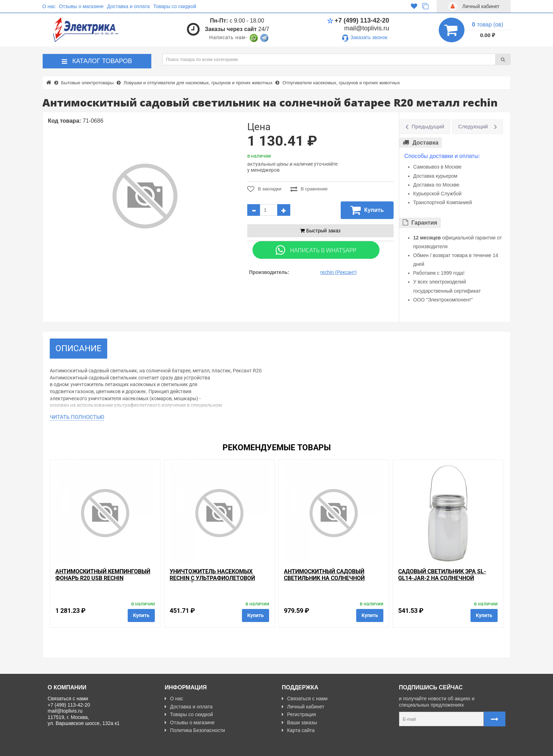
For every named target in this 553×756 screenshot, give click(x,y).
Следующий (473, 126)
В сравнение (309, 189)
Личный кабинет (303, 707)
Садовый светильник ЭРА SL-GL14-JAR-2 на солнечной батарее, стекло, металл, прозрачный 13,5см (442, 582)
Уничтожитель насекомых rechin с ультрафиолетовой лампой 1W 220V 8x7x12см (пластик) (212, 582)
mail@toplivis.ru (367, 28)
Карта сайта (298, 730)
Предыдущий (428, 126)
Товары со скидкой (175, 6)
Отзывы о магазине (81, 6)
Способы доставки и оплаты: (442, 156)
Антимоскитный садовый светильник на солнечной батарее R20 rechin (324, 578)
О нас (49, 6)
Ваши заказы (299, 723)
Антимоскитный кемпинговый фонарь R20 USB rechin (103, 575)
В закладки (264, 189)
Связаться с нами (305, 699)
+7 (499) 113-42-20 (358, 20)
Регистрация (299, 714)
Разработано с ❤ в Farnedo (113, 748)
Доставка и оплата (129, 6)
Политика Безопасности (195, 730)
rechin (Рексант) (338, 272)
